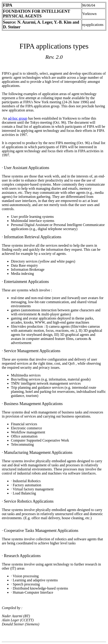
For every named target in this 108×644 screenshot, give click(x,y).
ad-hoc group (18, 118)
